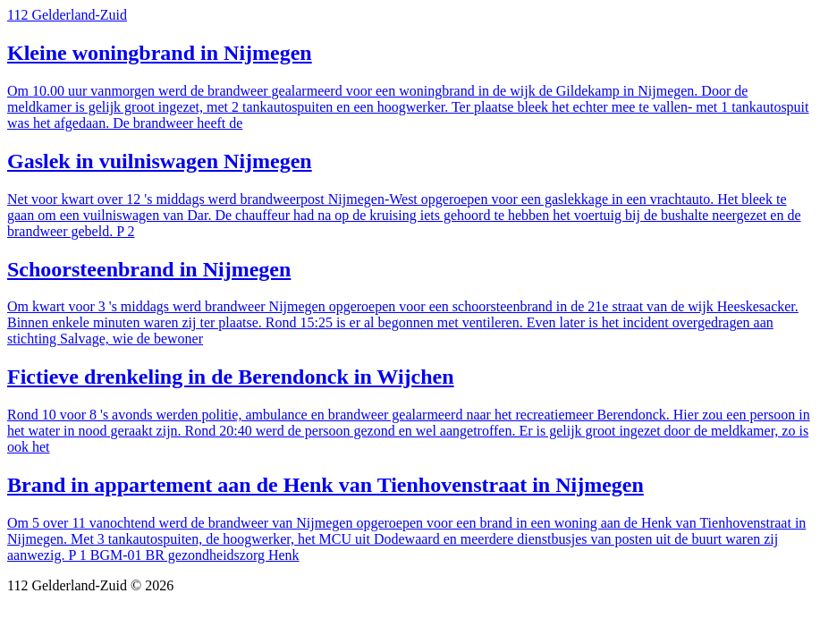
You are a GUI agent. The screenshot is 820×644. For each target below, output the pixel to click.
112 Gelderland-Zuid (67, 15)
